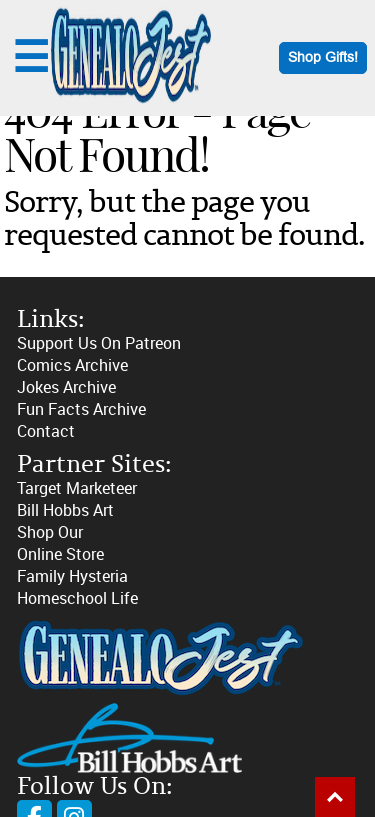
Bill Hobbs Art (65, 510)
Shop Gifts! (323, 57)
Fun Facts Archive (81, 409)
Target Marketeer (77, 488)
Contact (46, 431)
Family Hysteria (72, 576)
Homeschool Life (77, 598)
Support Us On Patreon (99, 343)
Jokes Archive (66, 387)
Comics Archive (72, 365)
